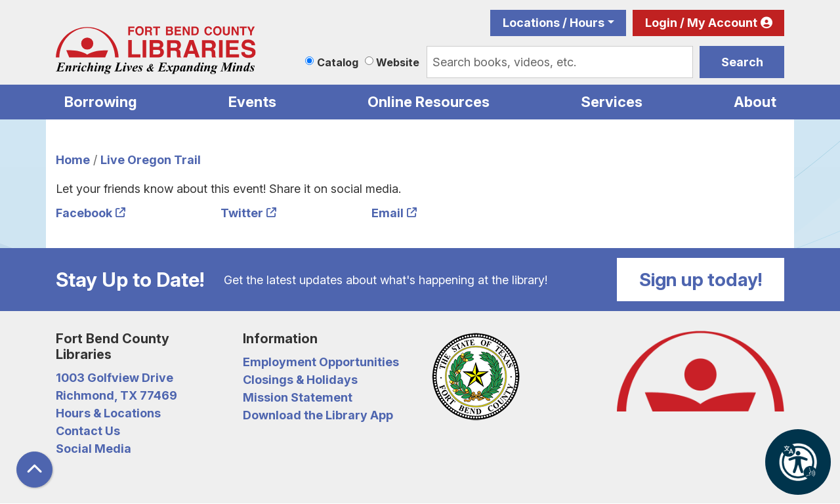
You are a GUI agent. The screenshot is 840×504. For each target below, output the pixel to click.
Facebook (84, 213)
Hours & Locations (108, 413)
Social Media (94, 449)
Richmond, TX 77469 (116, 395)
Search (742, 62)
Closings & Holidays (300, 380)
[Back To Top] (34, 470)
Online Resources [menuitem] (429, 102)
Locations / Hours (554, 23)
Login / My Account (701, 23)
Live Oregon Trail (151, 160)
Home (73, 160)
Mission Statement (298, 397)
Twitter (242, 213)
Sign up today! (701, 280)
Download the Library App (318, 415)
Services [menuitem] (612, 102)
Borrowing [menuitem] (101, 102)
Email (388, 213)
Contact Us (88, 431)
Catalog (338, 62)
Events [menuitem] (252, 102)
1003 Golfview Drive (115, 378)
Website (398, 62)
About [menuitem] (755, 102)
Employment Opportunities (321, 362)
